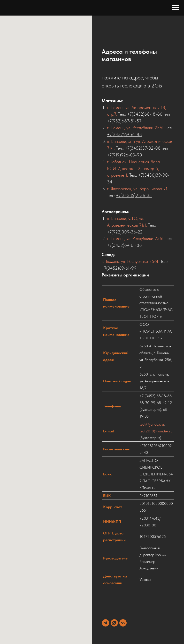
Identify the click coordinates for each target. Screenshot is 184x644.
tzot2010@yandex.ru (156, 431)
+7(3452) (110, 268)
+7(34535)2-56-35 (134, 195)
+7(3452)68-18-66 (145, 114)
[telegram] (106, 623)
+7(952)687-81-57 (124, 121)
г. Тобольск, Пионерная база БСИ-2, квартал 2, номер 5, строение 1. (133, 168)
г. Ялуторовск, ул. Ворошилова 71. (138, 189)
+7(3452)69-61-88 (124, 134)
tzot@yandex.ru (152, 424)
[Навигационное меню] (176, 8)
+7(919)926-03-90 (125, 155)
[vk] (123, 623)
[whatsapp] (114, 623)
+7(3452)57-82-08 (143, 148)
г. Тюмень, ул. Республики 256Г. (136, 128)
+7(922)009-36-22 (125, 232)
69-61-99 (128, 268)
